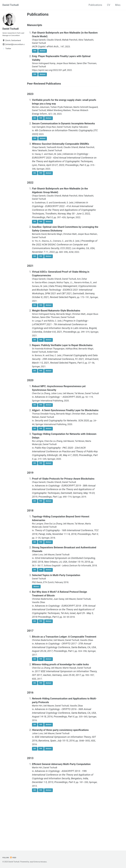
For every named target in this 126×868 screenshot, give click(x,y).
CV (109, 5)
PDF (35, 53)
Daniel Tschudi (11, 5)
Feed (14, 858)
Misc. (118, 5)
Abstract (44, 53)
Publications (95, 5)
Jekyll (32, 862)
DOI (35, 128)
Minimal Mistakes (42, 862)
